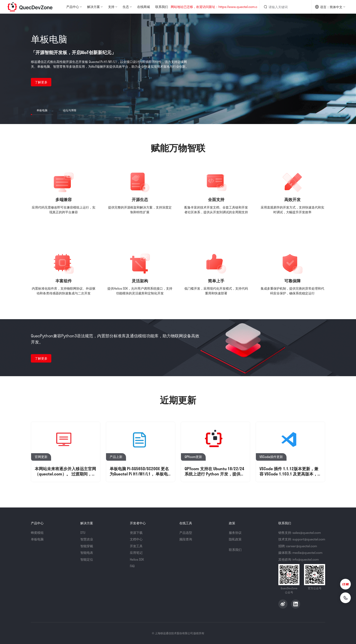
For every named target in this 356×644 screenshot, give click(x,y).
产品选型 (186, 533)
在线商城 (143, 7)
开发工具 (136, 546)
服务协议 (235, 533)
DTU (83, 533)
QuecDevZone (30, 7)
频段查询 (186, 539)
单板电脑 (37, 539)
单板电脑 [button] (42, 110)
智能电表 (87, 553)
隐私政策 (235, 539)
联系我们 (162, 7)
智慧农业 (87, 539)
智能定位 (87, 559)
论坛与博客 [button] (70, 110)
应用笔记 (136, 553)
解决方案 (94, 7)
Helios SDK (137, 559)
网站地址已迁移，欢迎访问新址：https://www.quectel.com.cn (215, 7)
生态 (126, 7)
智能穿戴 (87, 546)
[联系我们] (345, 598)
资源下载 (136, 533)
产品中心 (73, 7)
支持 (111, 7)
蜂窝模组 (37, 533)
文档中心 (136, 539)
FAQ (132, 566)
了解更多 (41, 82)
